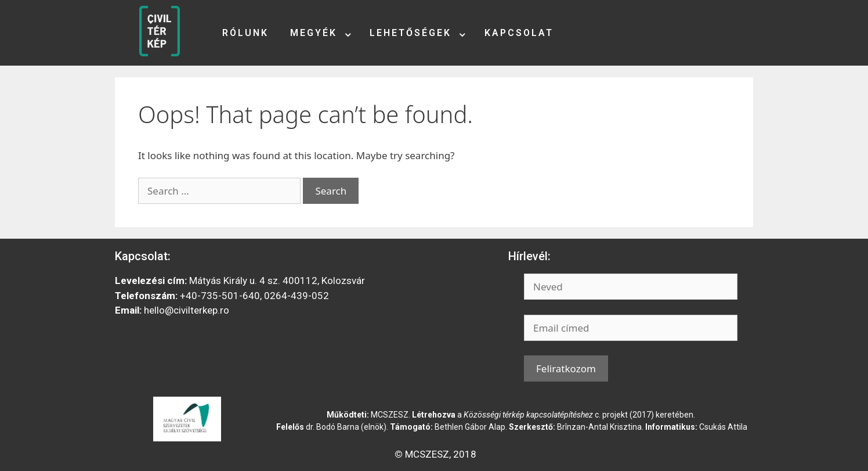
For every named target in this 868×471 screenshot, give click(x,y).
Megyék (314, 33)
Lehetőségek (411, 33)
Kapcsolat (519, 33)
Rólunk (245, 33)
